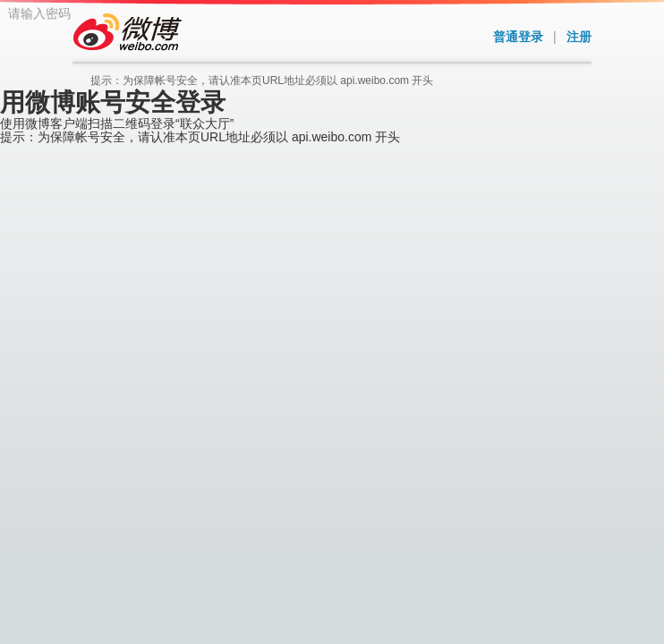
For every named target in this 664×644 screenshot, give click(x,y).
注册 (579, 37)
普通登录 (518, 37)
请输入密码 (260, 199)
